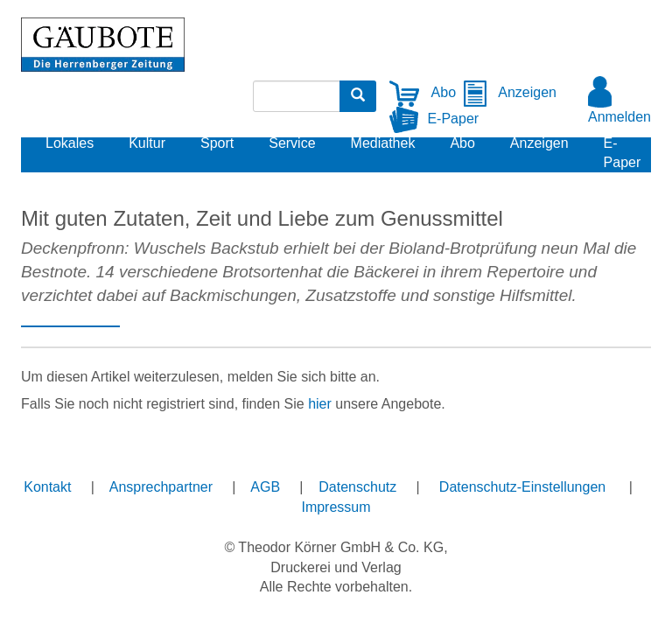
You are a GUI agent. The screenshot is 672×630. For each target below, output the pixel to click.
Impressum (336, 507)
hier (320, 404)
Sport (217, 143)
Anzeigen (510, 92)
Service (292, 143)
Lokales (70, 143)
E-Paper (434, 119)
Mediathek (383, 143)
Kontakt (47, 487)
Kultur (147, 143)
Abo (423, 92)
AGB (265, 487)
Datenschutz (357, 487)
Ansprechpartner (161, 487)
